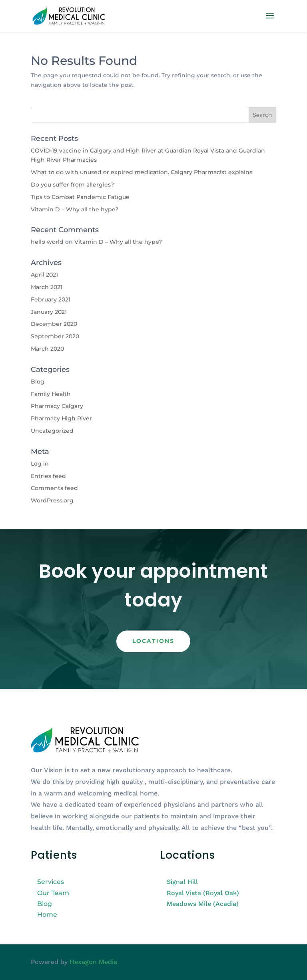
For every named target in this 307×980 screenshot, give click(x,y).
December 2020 (54, 324)
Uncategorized (52, 431)
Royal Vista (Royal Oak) (203, 893)
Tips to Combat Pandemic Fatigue (80, 197)
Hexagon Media (93, 962)
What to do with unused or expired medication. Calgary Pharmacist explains (142, 172)
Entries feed (48, 476)
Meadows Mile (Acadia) (203, 904)
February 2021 (51, 299)
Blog (38, 382)
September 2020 (55, 336)
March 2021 (47, 287)
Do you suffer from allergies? (72, 185)
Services (51, 882)
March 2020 (47, 349)
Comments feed (54, 488)
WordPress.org (52, 500)
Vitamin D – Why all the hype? (75, 209)
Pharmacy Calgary (57, 406)
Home (47, 915)
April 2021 (44, 275)
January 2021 (49, 312)
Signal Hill (182, 882)
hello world (47, 242)
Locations (153, 641)
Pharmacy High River (61, 418)
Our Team (53, 893)
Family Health (51, 394)
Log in (40, 464)
